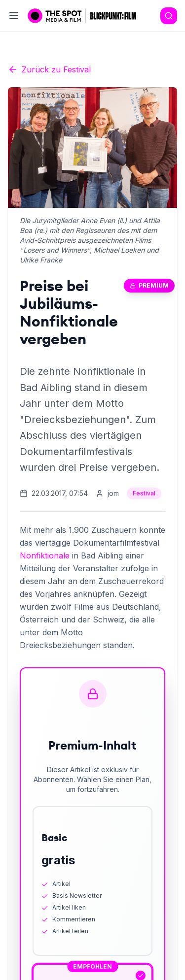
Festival (144, 493)
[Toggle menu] (14, 16)
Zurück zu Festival (49, 69)
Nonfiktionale (45, 555)
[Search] (169, 16)
